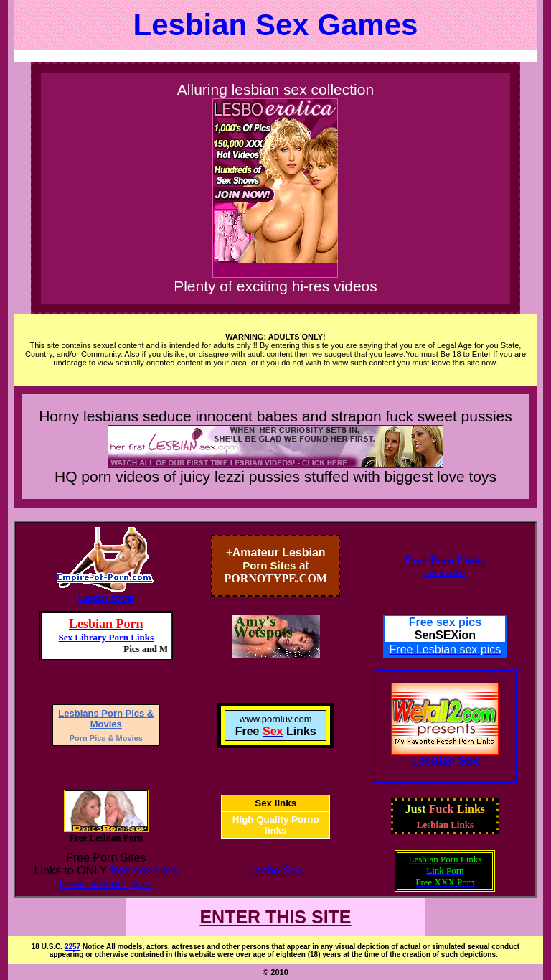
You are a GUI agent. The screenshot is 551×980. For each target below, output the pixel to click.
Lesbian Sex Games (276, 25)
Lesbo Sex (275, 871)
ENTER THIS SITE (275, 917)
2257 (72, 947)
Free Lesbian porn (106, 883)
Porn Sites (269, 565)
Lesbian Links (445, 825)
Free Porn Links (446, 560)
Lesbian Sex (445, 572)
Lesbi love (106, 598)
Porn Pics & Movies (106, 738)
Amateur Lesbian (279, 552)
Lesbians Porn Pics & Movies (106, 719)
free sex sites (144, 871)
